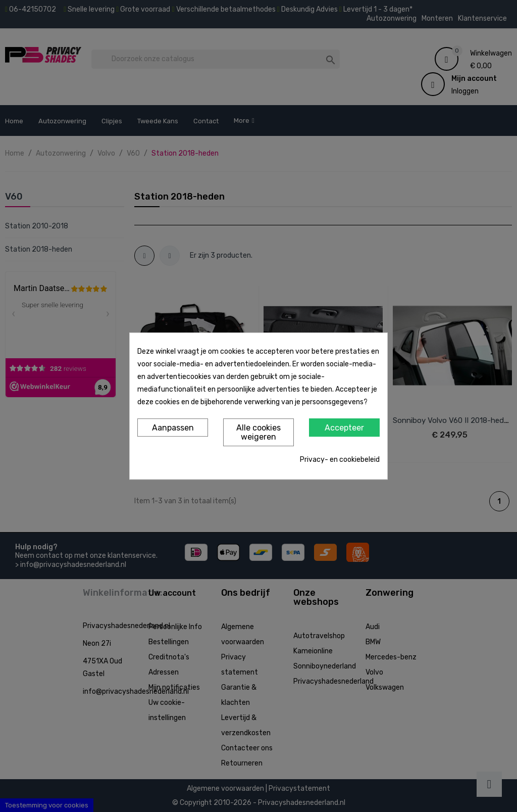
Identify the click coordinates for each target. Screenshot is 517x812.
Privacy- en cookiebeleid (340, 460)
